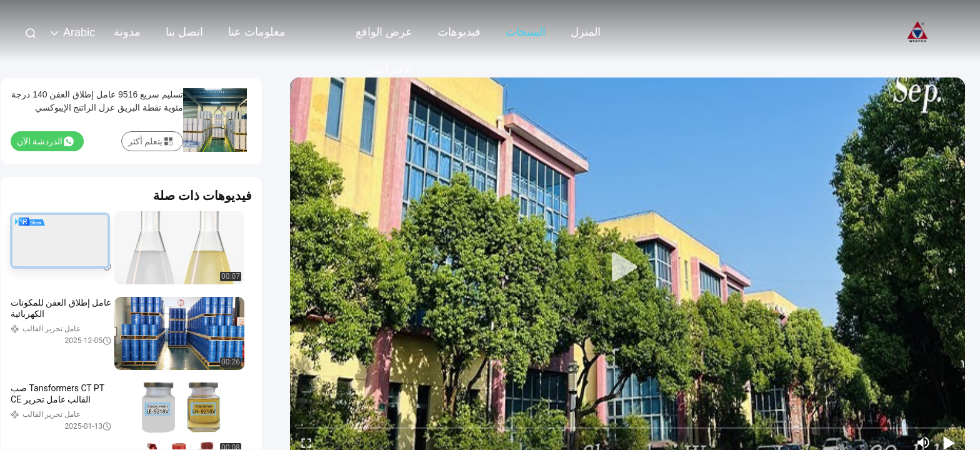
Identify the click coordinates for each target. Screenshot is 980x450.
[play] (627, 267)
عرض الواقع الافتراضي (384, 38)
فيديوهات (459, 32)
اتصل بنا (184, 32)
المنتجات (526, 32)
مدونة (127, 32)
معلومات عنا (257, 32)
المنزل (586, 32)
